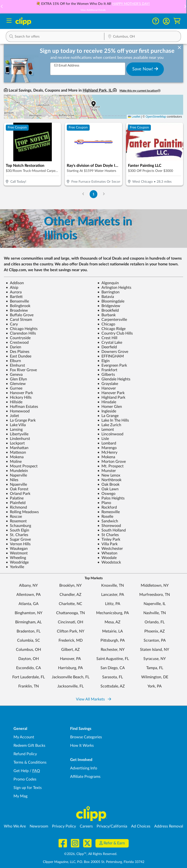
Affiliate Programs (85, 777)
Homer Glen (110, 407)
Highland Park (111, 397)
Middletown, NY (155, 585)
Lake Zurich (109, 425)
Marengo (107, 448)
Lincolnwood (110, 434)
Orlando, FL (155, 622)
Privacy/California (112, 826)
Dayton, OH (29, 659)
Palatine (15, 498)
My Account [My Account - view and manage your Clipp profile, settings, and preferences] (24, 737)
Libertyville (17, 434)
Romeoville (109, 512)
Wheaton (107, 553)
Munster (107, 471)
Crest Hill (107, 338)
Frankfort (107, 370)
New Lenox (109, 475)
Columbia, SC (29, 640)
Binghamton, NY (29, 613)
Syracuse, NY (155, 659)
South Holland (112, 530)
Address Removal (169, 826)
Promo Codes (25, 779)
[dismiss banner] (179, 48)
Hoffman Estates (22, 407)
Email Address (67, 65)
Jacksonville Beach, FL (71, 677)
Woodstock (109, 562)
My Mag (20, 796)
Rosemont (16, 521)
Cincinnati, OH (70, 622)
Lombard (107, 443)
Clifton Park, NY (71, 631)
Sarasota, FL (113, 677)
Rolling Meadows (22, 512)
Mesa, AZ (113, 622)
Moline (14, 462)
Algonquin (108, 283)
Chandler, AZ (70, 595)
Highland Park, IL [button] (98, 90)
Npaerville (16, 484)
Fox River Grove (21, 370)
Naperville (16, 475)
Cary (12, 324)
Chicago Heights (22, 329)
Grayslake (108, 384)
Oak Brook (108, 484)
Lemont (106, 430)
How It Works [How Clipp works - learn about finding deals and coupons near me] (82, 746)
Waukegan (17, 549)
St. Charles (17, 535)
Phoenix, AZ (155, 631)
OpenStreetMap (156, 117)
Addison (15, 283)
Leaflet (134, 117)
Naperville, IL (155, 604)
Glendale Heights (114, 379)
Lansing (14, 430)
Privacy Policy (64, 826)
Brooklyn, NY (70, 585)
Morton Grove (112, 462)
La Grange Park (21, 420)
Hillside (14, 402)
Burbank (107, 315)
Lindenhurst (18, 439)
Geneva (14, 375)
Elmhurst (15, 365)
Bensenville (17, 301)
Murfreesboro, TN (155, 595)
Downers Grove (113, 352)
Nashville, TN (155, 613)
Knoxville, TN (113, 585)
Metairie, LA (113, 631)
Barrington (108, 292)
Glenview (16, 384)
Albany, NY (28, 585)
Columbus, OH (28, 650)
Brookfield (108, 310)
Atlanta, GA (29, 604)
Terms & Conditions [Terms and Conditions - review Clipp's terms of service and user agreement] (30, 762)
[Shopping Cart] (177, 21)
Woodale (107, 558)
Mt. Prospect (110, 466)
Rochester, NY (113, 650)
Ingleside (107, 411)
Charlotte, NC (70, 604)
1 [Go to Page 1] (93, 194)
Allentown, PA (29, 595)
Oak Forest (17, 489)
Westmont (17, 553)
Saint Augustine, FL (113, 659)
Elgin (104, 361)
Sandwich (108, 521)
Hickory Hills (19, 397)
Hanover (107, 388)
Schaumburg (18, 526)
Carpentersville (112, 320)
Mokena (15, 457)
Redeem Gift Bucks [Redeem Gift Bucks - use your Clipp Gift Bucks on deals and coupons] (29, 746)
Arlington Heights (114, 288)
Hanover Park (19, 393)
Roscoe (14, 517)
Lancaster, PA (113, 595)
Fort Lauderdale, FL (29, 677)
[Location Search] (143, 37)
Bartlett (14, 297)
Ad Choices (141, 826)
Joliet (12, 416)
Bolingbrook (18, 306)
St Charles (108, 535)
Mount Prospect (22, 466)
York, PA (155, 686)
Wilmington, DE (155, 677)
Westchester (110, 549)
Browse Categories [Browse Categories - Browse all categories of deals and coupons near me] (86, 737)
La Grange (108, 416)
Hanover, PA (70, 659)
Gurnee (14, 388)
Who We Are (15, 826)
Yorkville (15, 567)
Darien (13, 347)
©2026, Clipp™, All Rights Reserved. (91, 854)
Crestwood (17, 343)
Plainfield (16, 503)
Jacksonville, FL (70, 686)
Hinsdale (107, 402)
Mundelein (17, 471)
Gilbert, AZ (70, 650)
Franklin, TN (29, 686)
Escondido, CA (29, 668)
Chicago (106, 324)
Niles (12, 480)
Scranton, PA (155, 640)
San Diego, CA (113, 668)
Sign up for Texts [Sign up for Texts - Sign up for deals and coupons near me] (28, 788)
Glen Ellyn (16, 379)
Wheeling (16, 558)
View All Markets (93, 699)
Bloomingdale (111, 301)
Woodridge (17, 562)
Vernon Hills (18, 544)
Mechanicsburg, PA (113, 613)
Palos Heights (111, 498)
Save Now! (145, 69)
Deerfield (107, 347)
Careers (86, 826)
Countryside (18, 338)
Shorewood (109, 526)
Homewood (18, 411)
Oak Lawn (108, 489)
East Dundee (19, 356)
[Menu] (9, 21)
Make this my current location (140, 91)
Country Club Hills (115, 333)
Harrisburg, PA (70, 668)
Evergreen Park (112, 365)
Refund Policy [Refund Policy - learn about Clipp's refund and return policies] (25, 754)
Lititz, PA (113, 604)
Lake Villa (16, 425)
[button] (166, 21)
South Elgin (17, 530)
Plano (104, 503)
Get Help (21, 771)
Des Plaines (18, 352)
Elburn (13, 361)
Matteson (16, 452)
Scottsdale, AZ (113, 686)
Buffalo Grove (20, 315)
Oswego (106, 494)
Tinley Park (109, 539)
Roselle (105, 517)
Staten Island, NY (155, 650)
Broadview (17, 310)
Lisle (103, 439)
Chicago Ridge (111, 329)
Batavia (106, 297)
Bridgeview (109, 306)
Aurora (14, 292)
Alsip (12, 288)
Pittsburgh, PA (113, 640)
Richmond (16, 507)
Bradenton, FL (29, 631)
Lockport (15, 443)
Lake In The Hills (113, 420)
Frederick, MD (71, 640)
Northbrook (109, 480)
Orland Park (18, 494)
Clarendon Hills (21, 333)
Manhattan (17, 448)
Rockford (107, 507)
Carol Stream (19, 320)
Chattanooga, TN (70, 613)
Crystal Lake (110, 343)
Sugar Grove (18, 539)
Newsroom (39, 826)
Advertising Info (84, 768)
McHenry (107, 452)
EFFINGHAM (111, 356)
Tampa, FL (155, 668)
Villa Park (107, 544)
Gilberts (106, 375)
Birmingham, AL (28, 622)
